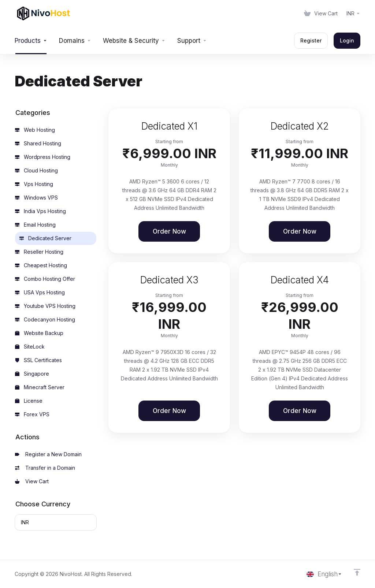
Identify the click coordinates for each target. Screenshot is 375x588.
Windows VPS (36, 198)
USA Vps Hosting (40, 292)
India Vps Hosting (40, 211)
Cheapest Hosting (41, 265)
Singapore (32, 374)
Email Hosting (35, 225)
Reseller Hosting (39, 252)
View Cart (32, 481)
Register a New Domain (48, 454)
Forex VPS (32, 414)
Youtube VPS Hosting (45, 306)
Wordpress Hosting (43, 157)
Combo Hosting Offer (45, 279)
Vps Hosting (34, 184)
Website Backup (39, 333)
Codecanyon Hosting (45, 319)
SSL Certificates (38, 360)
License (29, 401)
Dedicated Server (45, 238)
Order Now (169, 231)
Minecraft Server (40, 387)
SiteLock (30, 347)
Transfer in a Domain (45, 468)
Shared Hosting (38, 143)
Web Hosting (35, 130)
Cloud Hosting (36, 170)
